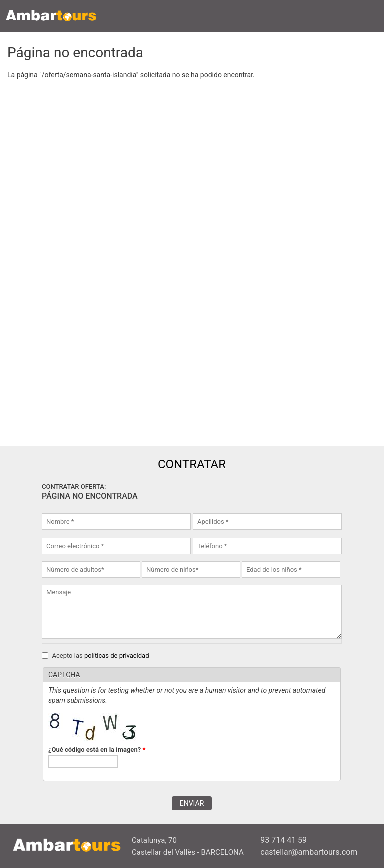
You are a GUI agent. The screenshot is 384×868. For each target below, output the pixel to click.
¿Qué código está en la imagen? (97, 749)
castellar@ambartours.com (309, 852)
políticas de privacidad (117, 655)
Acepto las (100, 655)
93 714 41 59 (284, 840)
